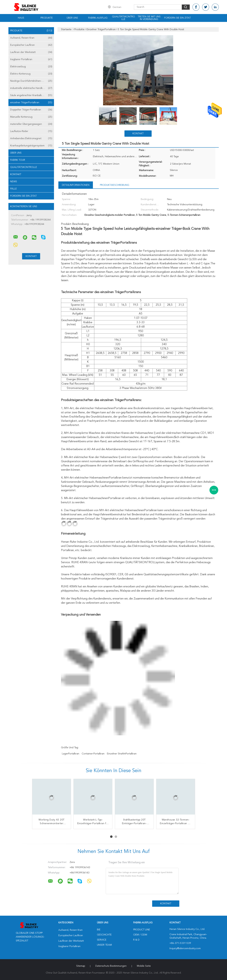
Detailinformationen (76, 185)
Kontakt (16, 174)
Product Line (142, 930)
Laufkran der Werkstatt (31, 52)
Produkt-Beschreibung (115, 185)
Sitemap (81, 966)
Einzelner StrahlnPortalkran (122, 754)
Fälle (13, 189)
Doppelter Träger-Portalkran (31, 110)
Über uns (72, 18)
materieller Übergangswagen (31, 124)
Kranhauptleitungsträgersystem (31, 146)
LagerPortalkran (71, 754)
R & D (136, 940)
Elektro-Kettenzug (31, 74)
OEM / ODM (140, 935)
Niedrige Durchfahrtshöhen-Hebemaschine (32, 81)
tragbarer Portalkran (31, 59)
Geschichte (104, 935)
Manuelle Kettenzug (31, 117)
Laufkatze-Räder (31, 131)
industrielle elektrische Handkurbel (31, 88)
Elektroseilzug (31, 67)
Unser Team (104, 945)
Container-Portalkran (93, 754)
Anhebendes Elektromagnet (31, 138)
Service (102, 940)
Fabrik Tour (18, 160)
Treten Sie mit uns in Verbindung (149, 18)
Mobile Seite (144, 966)
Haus (21, 18)
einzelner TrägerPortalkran (31, 103)
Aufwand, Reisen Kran (31, 38)
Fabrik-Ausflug (98, 18)
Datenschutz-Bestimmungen (111, 966)
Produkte (47, 18)
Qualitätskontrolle (123, 18)
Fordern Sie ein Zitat (177, 18)
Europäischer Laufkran (31, 45)
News (14, 182)
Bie (99, 930)
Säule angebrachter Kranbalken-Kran (31, 95)
